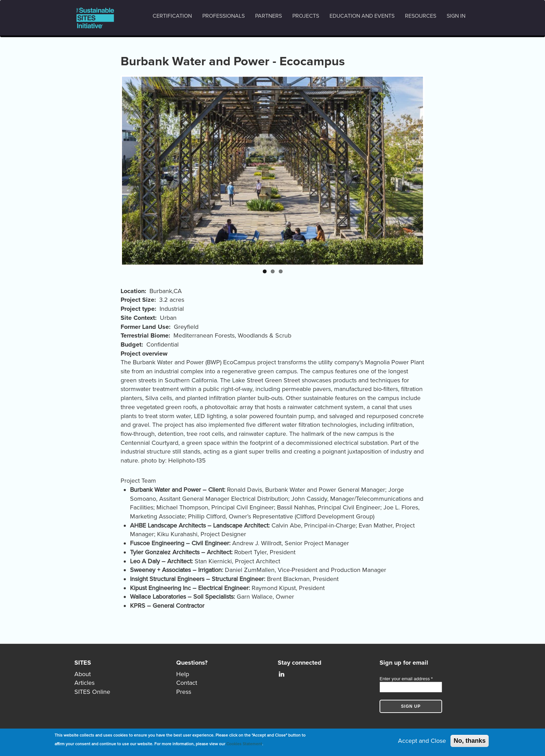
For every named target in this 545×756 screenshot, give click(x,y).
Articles (84, 683)
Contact (187, 683)
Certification (172, 16)
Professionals (223, 16)
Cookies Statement (244, 744)
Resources (421, 16)
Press (184, 692)
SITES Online (92, 692)
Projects (306, 16)
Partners (269, 16)
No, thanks (470, 741)
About (83, 674)
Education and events (362, 16)
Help (183, 674)
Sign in (456, 16)
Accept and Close (422, 741)
